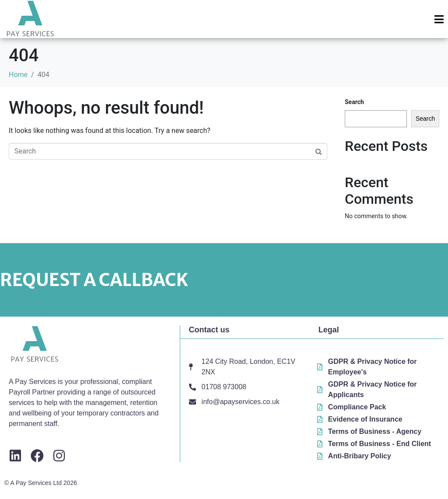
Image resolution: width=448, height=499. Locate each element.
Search (354, 102)
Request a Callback (94, 280)
